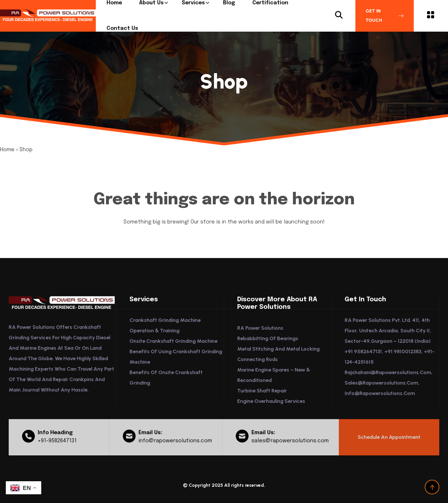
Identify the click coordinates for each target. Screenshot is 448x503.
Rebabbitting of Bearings (268, 338)
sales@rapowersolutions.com (290, 443)
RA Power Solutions (260, 328)
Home (7, 150)
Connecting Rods (258, 359)
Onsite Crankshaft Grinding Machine (173, 341)
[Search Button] (339, 16)
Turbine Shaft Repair (262, 391)
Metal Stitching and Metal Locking (278, 349)
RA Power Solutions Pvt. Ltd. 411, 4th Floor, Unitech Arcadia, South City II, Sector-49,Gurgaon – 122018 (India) (388, 331)
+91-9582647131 (57, 443)
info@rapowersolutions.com (175, 443)
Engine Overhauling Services (271, 401)
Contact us (122, 28)
